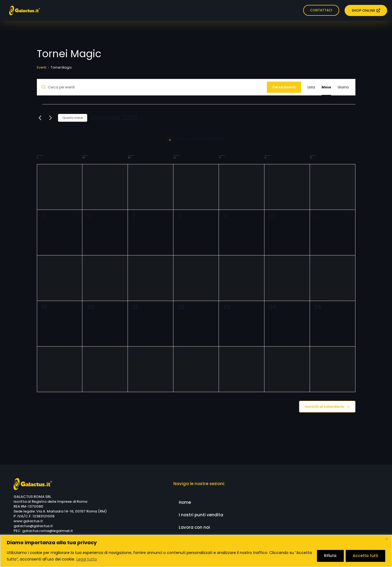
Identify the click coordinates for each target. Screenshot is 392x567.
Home (185, 502)
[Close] (386, 539)
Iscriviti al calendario (324, 407)
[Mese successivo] (51, 118)
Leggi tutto (105, 559)
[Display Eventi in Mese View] (326, 87)
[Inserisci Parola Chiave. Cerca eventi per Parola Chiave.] (152, 87)
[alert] (196, 139)
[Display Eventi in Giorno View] (343, 87)
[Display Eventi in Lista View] (311, 87)
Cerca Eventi (284, 87)
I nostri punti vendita (201, 515)
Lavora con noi (194, 527)
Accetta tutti (365, 556)
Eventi (42, 68)
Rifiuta (328, 556)
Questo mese (73, 118)
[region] (196, 551)
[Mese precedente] (40, 118)
